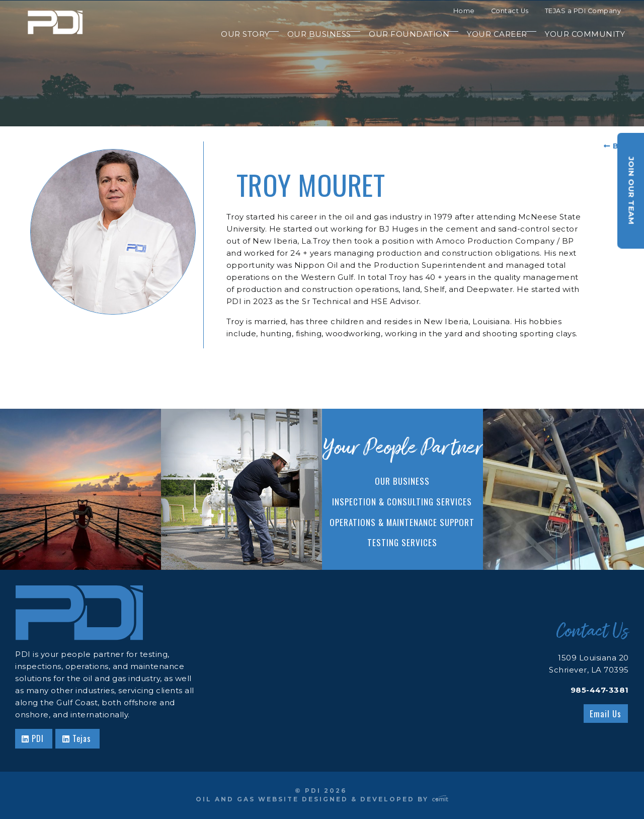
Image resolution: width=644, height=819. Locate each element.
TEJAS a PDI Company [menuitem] (583, 11)
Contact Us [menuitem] (510, 11)
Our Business (402, 481)
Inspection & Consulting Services (402, 502)
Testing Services (402, 542)
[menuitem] (240, 34)
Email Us (606, 714)
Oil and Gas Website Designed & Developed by (322, 799)
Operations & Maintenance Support (402, 522)
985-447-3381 (600, 690)
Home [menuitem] (464, 11)
